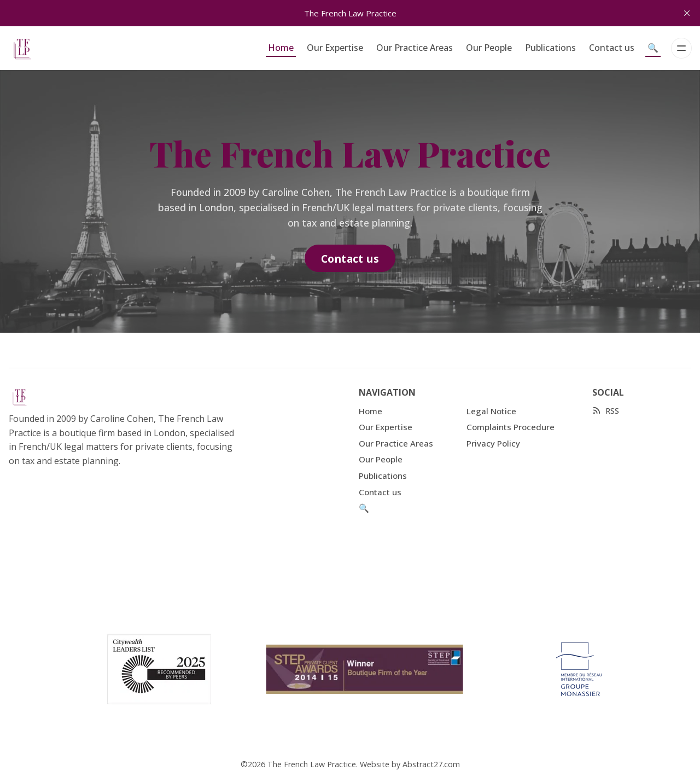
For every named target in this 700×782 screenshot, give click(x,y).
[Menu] (681, 48)
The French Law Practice (312, 764)
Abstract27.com (431, 764)
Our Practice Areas (415, 48)
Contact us (612, 48)
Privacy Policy (493, 443)
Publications (550, 48)
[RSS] (606, 411)
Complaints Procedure (511, 427)
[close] (687, 13)
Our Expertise (335, 48)
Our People (489, 48)
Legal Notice (491, 411)
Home (281, 48)
